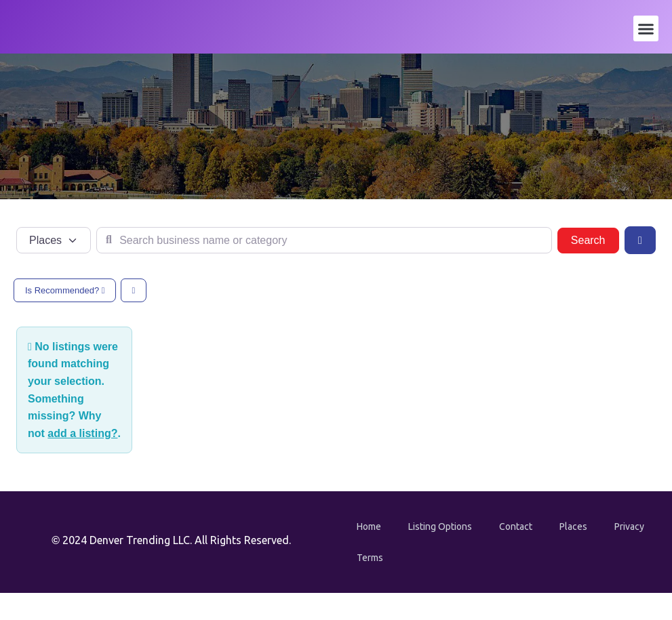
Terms (370, 558)
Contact (516, 526)
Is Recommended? (65, 290)
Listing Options (440, 526)
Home (369, 526)
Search (595, 239)
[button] (646, 28)
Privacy (629, 526)
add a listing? (82, 433)
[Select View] (134, 290)
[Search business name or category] (324, 241)
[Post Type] (54, 241)
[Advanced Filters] (640, 240)
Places (573, 526)
